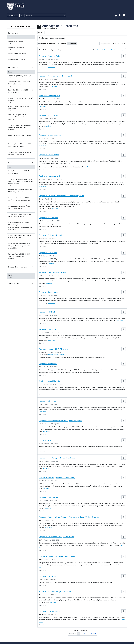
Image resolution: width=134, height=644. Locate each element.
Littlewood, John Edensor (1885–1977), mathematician (19, 208)
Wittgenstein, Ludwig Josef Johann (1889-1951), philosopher (20, 154)
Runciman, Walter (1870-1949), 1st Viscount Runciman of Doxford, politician (20, 257)
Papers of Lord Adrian (48, 329)
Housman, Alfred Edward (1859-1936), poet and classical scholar (19, 200)
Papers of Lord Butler (48, 253)
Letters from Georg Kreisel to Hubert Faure (57, 556)
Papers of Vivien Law (48, 576)
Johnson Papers (46, 440)
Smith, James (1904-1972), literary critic (20, 138)
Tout (10, 37)
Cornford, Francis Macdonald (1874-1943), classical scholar (21, 146)
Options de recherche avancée (52, 38)
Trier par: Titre (105, 44)
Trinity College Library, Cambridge (20, 77)
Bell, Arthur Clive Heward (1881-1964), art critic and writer (21, 92)
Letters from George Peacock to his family (57, 478)
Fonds (13, 276)
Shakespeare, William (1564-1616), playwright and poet (20, 238)
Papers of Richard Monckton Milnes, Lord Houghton (60, 421)
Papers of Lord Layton (48, 497)
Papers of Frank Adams (16, 48)
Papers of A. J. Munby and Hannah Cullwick (57, 458)
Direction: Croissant (119, 44)
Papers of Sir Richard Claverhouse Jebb (56, 76)
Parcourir (12, 15)
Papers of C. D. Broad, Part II (51, 235)
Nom (10, 163)
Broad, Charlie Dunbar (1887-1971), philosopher (20, 109)
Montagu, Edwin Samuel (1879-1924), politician (21, 100)
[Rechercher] (43, 15)
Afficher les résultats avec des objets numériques (109, 50)
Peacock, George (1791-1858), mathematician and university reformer (18, 118)
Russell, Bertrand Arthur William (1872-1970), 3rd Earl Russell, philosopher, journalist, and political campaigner (20, 227)
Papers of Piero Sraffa (16, 42)
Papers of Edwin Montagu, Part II (52, 272)
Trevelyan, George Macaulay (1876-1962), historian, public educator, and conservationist (21, 183)
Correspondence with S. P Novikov (54, 349)
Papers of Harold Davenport (51, 292)
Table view (72, 44)
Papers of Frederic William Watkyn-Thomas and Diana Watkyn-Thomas (69, 517)
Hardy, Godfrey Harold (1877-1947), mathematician (20, 173)
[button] (116, 15)
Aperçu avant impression (47, 44)
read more (51, 67)
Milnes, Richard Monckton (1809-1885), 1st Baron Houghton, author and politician (20, 247)
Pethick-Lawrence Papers (17, 54)
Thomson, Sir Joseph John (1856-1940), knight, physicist (20, 84)
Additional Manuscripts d (49, 176)
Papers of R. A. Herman (49, 218)
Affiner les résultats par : (21, 26)
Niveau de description (18, 267)
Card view (62, 44)
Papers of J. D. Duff (47, 312)
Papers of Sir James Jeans (50, 135)
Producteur (13, 68)
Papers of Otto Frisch (48, 401)
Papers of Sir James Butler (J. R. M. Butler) (57, 537)
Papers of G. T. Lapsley (49, 115)
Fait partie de (14, 33)
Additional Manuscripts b (49, 96)
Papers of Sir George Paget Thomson (55, 591)
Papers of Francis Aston (49, 155)
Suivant (93, 634)
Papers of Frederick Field (49, 56)
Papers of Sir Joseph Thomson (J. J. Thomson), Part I (61, 196)
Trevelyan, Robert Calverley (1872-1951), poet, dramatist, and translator (20, 129)
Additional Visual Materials (50, 381)
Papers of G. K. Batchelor (49, 611)
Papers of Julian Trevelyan (17, 60)
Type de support (15, 283)
